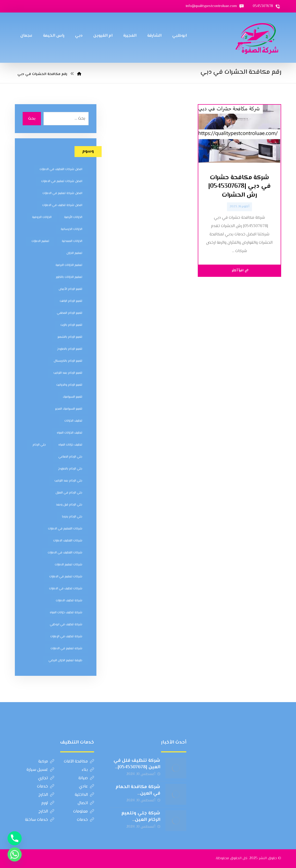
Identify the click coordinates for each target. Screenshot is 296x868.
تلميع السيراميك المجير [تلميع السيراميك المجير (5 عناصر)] (69, 409)
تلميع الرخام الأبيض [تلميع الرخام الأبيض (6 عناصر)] (70, 289)
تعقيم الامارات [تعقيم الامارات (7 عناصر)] (40, 241)
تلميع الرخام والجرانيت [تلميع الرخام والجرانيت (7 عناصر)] (69, 385)
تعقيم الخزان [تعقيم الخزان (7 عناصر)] (74, 253)
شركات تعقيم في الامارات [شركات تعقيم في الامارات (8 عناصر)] (66, 577)
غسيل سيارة (40, 770)
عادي (87, 787)
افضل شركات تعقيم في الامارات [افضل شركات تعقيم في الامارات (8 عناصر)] (62, 181)
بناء (88, 770)
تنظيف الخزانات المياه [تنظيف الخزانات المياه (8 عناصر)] (70, 433)
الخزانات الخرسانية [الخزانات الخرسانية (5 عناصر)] (72, 229)
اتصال (86, 803)
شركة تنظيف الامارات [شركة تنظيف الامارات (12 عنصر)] (69, 601)
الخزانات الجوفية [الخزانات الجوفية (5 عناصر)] (42, 217)
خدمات (46, 787)
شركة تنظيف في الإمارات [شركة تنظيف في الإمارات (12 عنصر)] (66, 637)
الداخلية (84, 795)
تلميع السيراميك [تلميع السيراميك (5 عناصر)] (73, 397)
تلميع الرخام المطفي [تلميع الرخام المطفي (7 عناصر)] (70, 313)
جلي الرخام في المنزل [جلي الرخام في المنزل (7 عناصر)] (69, 493)
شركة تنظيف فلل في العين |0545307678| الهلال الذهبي (137, 767)
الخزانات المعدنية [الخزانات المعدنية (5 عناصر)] (72, 241)
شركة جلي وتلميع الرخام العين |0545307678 (141, 820)
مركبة (46, 762)
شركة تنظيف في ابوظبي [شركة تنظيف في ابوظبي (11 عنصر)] (66, 625)
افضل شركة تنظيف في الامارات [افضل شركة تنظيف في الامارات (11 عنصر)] (62, 205)
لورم (48, 803)
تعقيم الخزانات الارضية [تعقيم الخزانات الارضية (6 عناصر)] (69, 265)
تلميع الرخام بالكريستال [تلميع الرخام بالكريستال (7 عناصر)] (68, 361)
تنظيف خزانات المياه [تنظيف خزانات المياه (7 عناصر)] (70, 445)
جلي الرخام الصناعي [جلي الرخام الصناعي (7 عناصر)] (70, 457)
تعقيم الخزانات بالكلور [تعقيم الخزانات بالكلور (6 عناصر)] (69, 277)
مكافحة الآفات (79, 762)
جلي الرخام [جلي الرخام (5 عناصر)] (39, 445)
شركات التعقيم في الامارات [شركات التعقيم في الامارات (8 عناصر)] (65, 529)
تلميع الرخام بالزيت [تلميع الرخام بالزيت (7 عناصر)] (71, 325)
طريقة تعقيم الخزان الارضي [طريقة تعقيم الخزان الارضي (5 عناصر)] (65, 661)
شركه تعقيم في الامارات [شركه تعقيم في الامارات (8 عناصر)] (66, 649)
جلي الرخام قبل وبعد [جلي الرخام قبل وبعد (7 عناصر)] (69, 505)
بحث (32, 119)
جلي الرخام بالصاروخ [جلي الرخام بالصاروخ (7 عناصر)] (70, 469)
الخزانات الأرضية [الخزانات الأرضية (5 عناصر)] (73, 217)
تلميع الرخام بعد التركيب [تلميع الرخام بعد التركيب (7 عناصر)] (68, 373)
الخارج (46, 795)
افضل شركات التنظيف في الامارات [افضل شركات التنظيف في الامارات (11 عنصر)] (61, 169)
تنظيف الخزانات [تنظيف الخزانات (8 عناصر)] (73, 421)
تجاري (46, 778)
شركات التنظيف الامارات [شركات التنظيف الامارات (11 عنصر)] (68, 541)
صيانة (86, 778)
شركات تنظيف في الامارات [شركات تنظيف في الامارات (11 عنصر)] (66, 589)
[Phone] (15, 838)
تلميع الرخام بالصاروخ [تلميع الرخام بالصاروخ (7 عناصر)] (70, 349)
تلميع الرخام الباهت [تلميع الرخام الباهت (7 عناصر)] (71, 301)
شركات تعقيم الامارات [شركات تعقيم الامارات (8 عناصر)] (69, 565)
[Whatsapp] (15, 854)
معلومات (84, 812)
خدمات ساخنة (40, 820)
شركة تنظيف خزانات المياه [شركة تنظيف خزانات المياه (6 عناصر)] (66, 613)
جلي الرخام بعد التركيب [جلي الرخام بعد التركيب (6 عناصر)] (68, 481)
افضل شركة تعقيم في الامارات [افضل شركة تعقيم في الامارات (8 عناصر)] (62, 193)
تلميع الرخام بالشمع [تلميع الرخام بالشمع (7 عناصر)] (70, 337)
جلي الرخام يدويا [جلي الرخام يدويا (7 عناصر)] (72, 517)
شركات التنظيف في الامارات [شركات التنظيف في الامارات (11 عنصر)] (65, 553)
